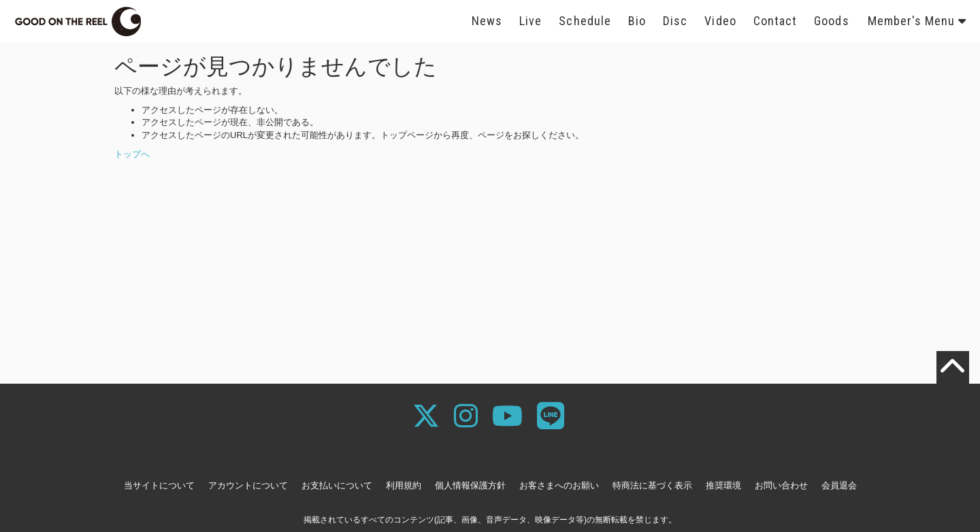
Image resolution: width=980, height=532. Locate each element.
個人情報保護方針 (470, 485)
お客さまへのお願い (559, 485)
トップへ (132, 154)
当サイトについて (159, 485)
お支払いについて (337, 485)
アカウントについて (248, 485)
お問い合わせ (781, 485)
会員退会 (839, 485)
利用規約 (404, 485)
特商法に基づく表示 (652, 485)
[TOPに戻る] (953, 367)
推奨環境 (723, 485)
